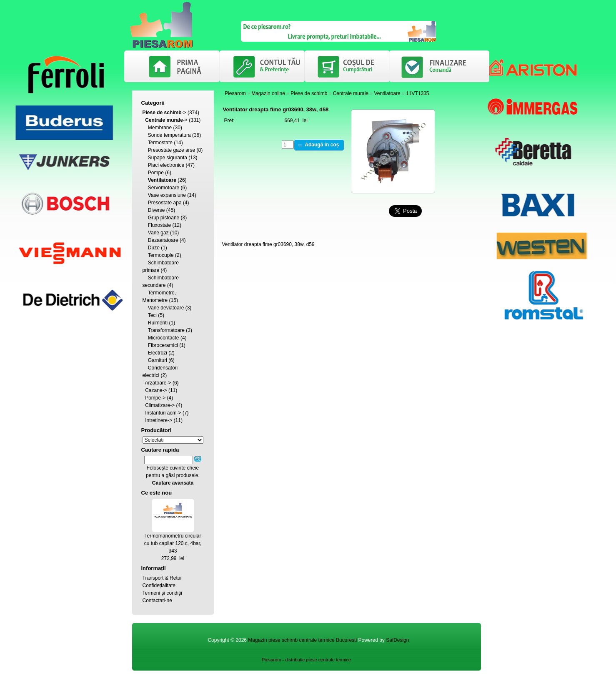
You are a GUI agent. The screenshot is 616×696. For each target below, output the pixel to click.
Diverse (157, 210)
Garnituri (158, 360)
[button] (319, 145)
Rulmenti (158, 323)
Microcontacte (164, 338)
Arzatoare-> (158, 383)
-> (164, 113)
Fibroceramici (163, 345)
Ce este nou (157, 493)
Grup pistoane (164, 218)
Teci (152, 315)
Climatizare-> (160, 405)
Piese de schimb (309, 93)
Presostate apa (165, 203)
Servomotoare (164, 188)
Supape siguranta (168, 158)
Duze (154, 248)
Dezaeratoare (163, 240)
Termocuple (161, 255)
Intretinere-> (159, 420)
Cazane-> (156, 390)
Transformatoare (166, 330)
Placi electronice (166, 165)
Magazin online (268, 93)
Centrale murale (351, 93)
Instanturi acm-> (163, 413)
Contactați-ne (157, 601)
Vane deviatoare (166, 308)
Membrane (160, 128)
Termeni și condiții (162, 593)
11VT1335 (417, 93)
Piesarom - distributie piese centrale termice (306, 660)
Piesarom (235, 93)
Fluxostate (159, 225)
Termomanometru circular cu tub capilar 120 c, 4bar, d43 (173, 543)
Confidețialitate (159, 585)
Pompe (156, 173)
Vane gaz (158, 233)
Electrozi (158, 353)
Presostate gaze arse (172, 150)
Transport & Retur (162, 578)
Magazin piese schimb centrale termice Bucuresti (302, 640)
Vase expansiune (167, 195)
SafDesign (397, 640)
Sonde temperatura (169, 135)
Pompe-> (155, 398)
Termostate (160, 143)
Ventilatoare (387, 93)
